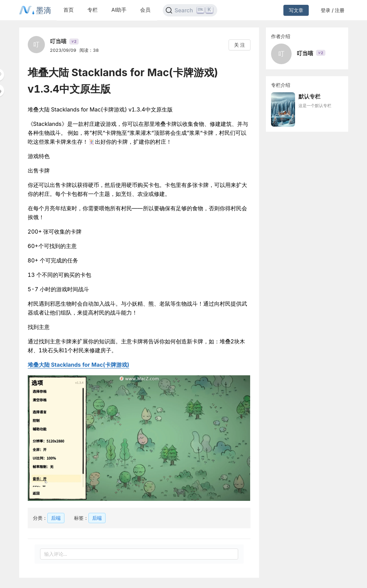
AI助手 (119, 10)
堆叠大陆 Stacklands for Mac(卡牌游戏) (78, 365)
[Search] (190, 10)
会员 (145, 10)
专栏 (93, 10)
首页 (69, 10)
